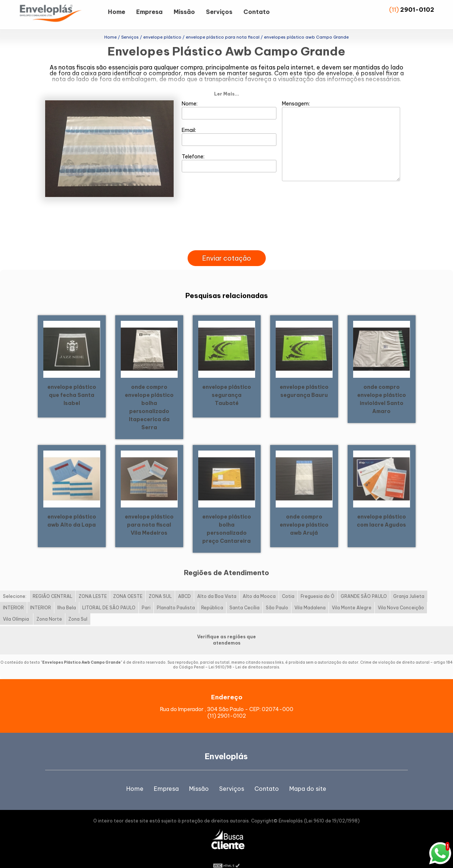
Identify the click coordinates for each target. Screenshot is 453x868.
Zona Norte (49, 607)
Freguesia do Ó (318, 584)
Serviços (219, 12)
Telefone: (229, 151)
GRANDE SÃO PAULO (364, 584)
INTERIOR (13, 596)
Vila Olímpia (17, 607)
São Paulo (277, 596)
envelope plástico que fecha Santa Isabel (72, 383)
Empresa (149, 12)
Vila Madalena (310, 596)
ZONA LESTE (93, 584)
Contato (257, 12)
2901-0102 (417, 10)
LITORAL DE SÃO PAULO (109, 596)
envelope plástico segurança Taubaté (227, 383)
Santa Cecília (244, 596)
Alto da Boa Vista (217, 584)
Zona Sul (78, 607)
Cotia (288, 584)
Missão (184, 12)
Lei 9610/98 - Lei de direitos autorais (244, 655)
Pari (146, 596)
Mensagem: (341, 129)
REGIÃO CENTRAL (52, 584)
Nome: (229, 98)
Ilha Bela (67, 596)
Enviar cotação (227, 246)
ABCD (184, 584)
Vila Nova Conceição (401, 596)
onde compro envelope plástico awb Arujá (304, 513)
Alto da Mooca (259, 584)
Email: (229, 125)
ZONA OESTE (128, 584)
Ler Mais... (226, 82)
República (212, 596)
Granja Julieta (409, 584)
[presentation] (226, 230)
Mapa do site (308, 776)
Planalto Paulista (176, 596)
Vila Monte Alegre (352, 596)
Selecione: (15, 584)
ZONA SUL (160, 584)
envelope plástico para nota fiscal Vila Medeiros (149, 513)
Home (117, 12)
